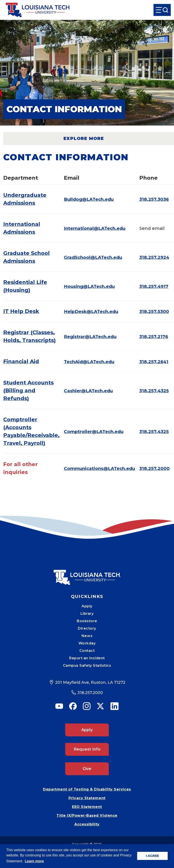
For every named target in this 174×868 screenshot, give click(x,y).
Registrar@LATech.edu (90, 337)
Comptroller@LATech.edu (94, 432)
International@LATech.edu (95, 228)
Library (87, 614)
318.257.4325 (154, 391)
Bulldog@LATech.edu (89, 199)
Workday (87, 643)
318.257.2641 (154, 362)
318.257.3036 (154, 199)
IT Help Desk (21, 311)
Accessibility (87, 824)
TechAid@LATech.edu (89, 362)
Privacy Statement (87, 798)
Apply (87, 606)
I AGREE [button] (152, 856)
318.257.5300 (154, 312)
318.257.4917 (154, 286)
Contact (87, 651)
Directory (87, 628)
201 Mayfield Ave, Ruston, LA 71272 (90, 682)
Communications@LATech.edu (99, 468)
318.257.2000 (154, 468)
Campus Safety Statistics (87, 666)
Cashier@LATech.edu (88, 391)
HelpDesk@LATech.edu (91, 312)
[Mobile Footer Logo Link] (87, 574)
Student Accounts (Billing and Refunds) (28, 390)
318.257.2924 (154, 257)
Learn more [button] (34, 861)
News (87, 636)
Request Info (87, 749)
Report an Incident (87, 658)
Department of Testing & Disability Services (87, 789)
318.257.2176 (154, 337)
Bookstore (87, 621)
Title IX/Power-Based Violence (87, 815)
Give (87, 769)
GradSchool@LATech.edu (93, 257)
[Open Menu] (162, 10)
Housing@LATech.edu (89, 286)
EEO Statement (87, 807)
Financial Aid (21, 361)
